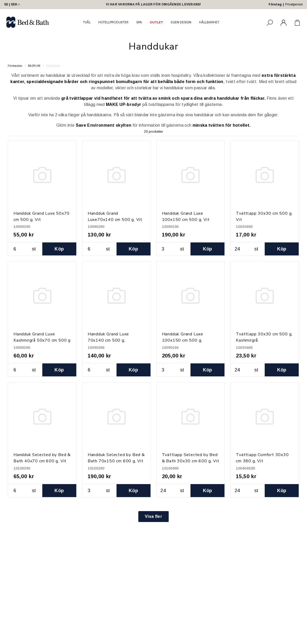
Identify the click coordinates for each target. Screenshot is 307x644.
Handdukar (53, 66)
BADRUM (34, 66)
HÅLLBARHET (209, 22)
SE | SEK (13, 4)
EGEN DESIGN (181, 22)
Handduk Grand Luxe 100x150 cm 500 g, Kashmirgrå (183, 340)
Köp (59, 249)
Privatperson (294, 4)
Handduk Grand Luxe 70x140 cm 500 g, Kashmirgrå (108, 340)
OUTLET (156, 22)
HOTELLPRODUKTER (113, 22)
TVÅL (87, 22)
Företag (275, 4)
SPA (139, 22)
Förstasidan (15, 66)
